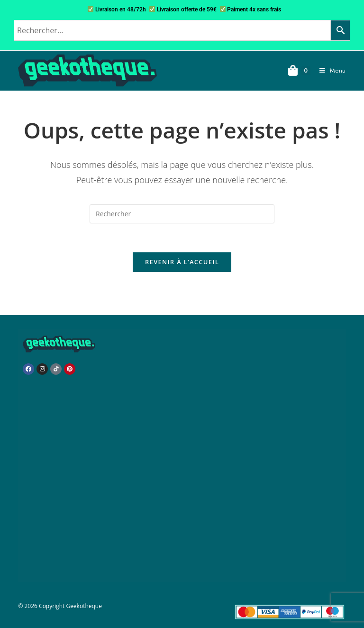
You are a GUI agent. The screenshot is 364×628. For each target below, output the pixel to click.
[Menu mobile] (329, 70)
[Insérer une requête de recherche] (182, 214)
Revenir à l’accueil (182, 262)
